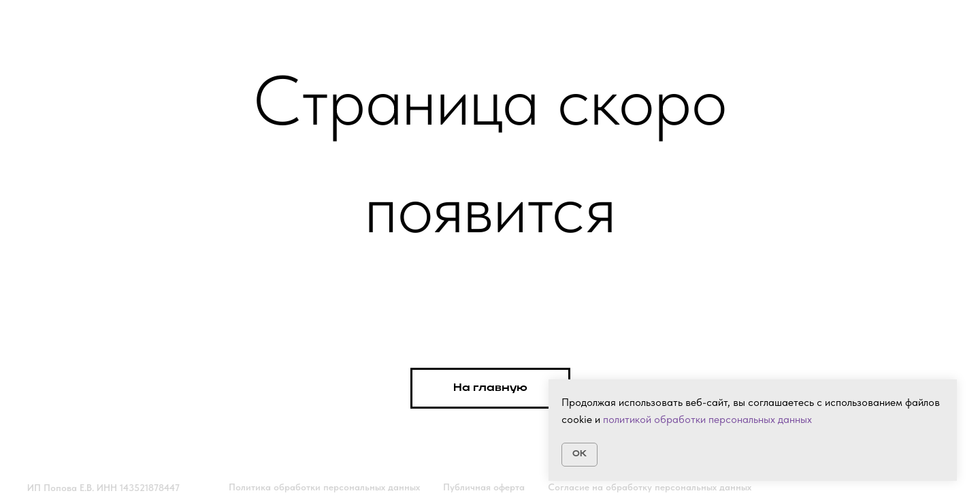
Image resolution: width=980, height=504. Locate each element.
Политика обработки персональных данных (324, 487)
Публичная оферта (484, 487)
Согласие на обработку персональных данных (650, 487)
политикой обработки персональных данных (707, 419)
